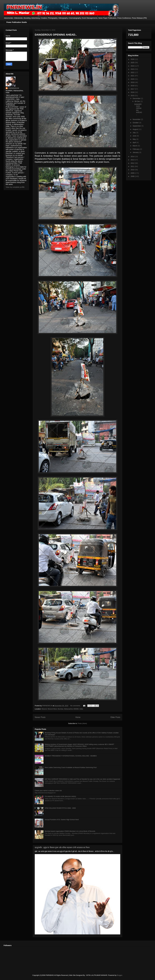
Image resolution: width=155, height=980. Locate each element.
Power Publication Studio (17, 22)
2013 (133, 160)
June (135, 136)
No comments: (76, 706)
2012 (133, 163)
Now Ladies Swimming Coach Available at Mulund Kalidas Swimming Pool (71, 767)
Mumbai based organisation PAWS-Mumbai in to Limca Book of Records (70, 831)
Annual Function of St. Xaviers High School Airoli (62, 820)
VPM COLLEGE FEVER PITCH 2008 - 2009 (60, 808)
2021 (133, 76)
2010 (133, 170)
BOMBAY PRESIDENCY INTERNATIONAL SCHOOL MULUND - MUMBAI (71, 756)
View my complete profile (15, 187)
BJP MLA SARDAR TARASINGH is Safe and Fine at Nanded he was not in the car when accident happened (82, 779)
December (137, 98)
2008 (133, 176)
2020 (133, 79)
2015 (133, 96)
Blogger (120, 975)
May (134, 139)
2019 (133, 82)
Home (78, 717)
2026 (133, 59)
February (136, 149)
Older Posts (115, 717)
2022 (133, 72)
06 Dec (138, 101)
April (135, 142)
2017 (133, 89)
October (136, 123)
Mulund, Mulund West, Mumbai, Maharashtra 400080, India (62, 709)
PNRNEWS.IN (14, 88)
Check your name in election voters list (48, 791)
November (137, 119)
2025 (133, 63)
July (134, 133)
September (137, 126)
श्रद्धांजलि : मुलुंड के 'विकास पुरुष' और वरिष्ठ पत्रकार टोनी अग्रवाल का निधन (62, 848)
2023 (133, 69)
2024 (133, 66)
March (135, 146)
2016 (133, 92)
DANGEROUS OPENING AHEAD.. (56, 35)
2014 (133, 157)
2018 (133, 86)
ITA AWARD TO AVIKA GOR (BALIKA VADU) (60, 796)
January (136, 152)
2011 (133, 166)
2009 (133, 173)
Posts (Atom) (82, 723)
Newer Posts (40, 717)
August (135, 129)
